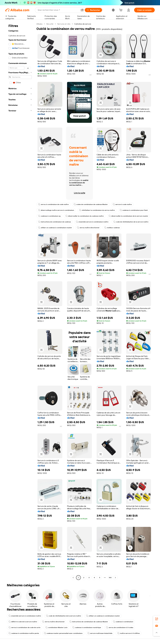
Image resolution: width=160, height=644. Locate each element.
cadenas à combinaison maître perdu (24, 633)
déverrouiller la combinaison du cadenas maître (85, 216)
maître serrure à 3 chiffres (129, 633)
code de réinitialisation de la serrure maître (131, 222)
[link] (157, 619)
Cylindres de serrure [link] (83, 24)
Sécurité (50, 24)
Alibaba (39, 24)
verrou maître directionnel (88, 228)
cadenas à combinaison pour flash (134, 210)
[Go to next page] (115, 578)
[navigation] (20, 301)
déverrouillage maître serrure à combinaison (56, 210)
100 (110, 578)
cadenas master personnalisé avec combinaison (63, 633)
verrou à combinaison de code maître (53, 204)
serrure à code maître (122, 204)
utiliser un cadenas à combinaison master (55, 228)
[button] (82, 10)
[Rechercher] (93, 10)
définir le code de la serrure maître (23, 622)
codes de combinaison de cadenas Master (91, 204)
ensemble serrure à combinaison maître (92, 222)
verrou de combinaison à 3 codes (120, 627)
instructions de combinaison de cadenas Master (89, 622)
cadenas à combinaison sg (49, 216)
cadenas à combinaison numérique (87, 627)
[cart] (121, 10)
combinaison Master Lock (56, 627)
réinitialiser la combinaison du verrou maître (97, 210)
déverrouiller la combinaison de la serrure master (128, 216)
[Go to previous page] (73, 578)
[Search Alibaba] (58, 10)
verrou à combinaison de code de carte (24, 627)
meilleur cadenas (112, 228)
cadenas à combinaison (123, 622)
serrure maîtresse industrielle (100, 633)
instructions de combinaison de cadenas (55, 222)
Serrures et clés (64, 24)
